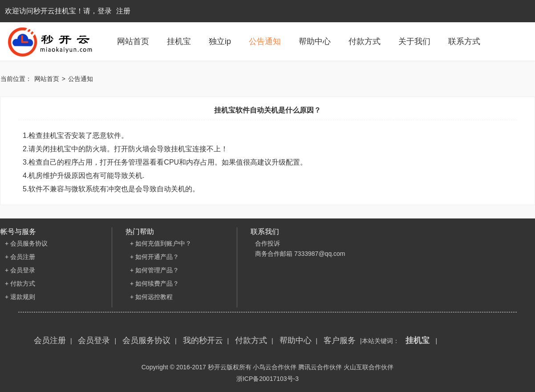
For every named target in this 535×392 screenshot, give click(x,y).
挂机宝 (179, 41)
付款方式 (365, 41)
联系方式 (464, 41)
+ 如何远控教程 (151, 297)
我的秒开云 (203, 340)
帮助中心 (315, 41)
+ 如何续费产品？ (154, 283)
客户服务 (340, 340)
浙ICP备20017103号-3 (267, 379)
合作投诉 (267, 243)
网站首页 (133, 41)
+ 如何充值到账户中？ (161, 243)
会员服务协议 (146, 340)
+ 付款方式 (20, 283)
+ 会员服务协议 (26, 243)
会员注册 (50, 340)
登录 (105, 11)
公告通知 (265, 41)
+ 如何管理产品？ (154, 270)
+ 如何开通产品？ (154, 257)
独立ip (220, 41)
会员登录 (94, 340)
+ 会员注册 (20, 257)
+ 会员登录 (20, 270)
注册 (123, 11)
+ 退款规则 (20, 297)
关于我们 (414, 41)
